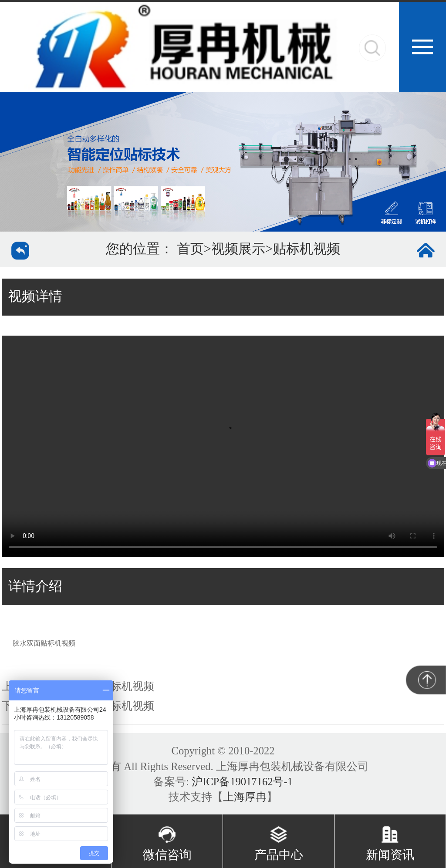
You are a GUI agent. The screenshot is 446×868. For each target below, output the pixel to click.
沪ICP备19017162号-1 (242, 782)
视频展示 (238, 249)
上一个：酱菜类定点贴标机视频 (78, 686)
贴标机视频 (306, 249)
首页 (190, 249)
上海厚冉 (245, 797)
